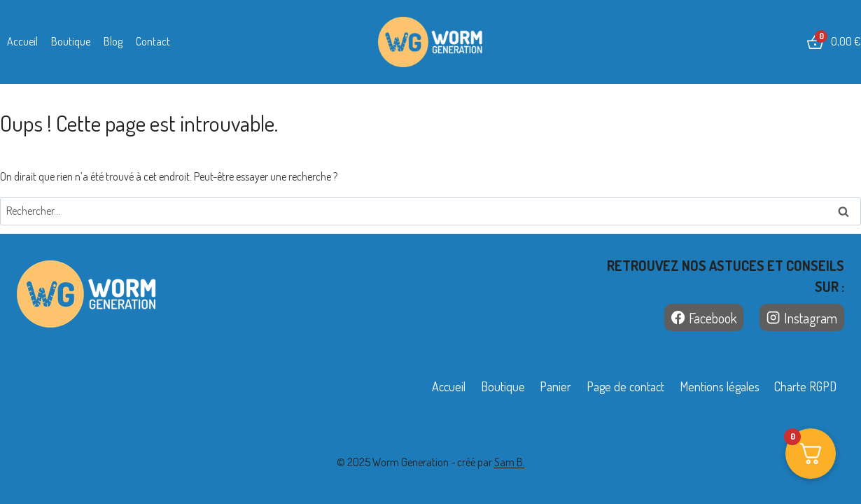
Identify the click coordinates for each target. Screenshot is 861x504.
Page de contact (625, 386)
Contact (153, 41)
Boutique (71, 41)
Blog (113, 41)
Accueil (22, 41)
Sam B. (510, 462)
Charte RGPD (805, 386)
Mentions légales (720, 386)
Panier (555, 386)
